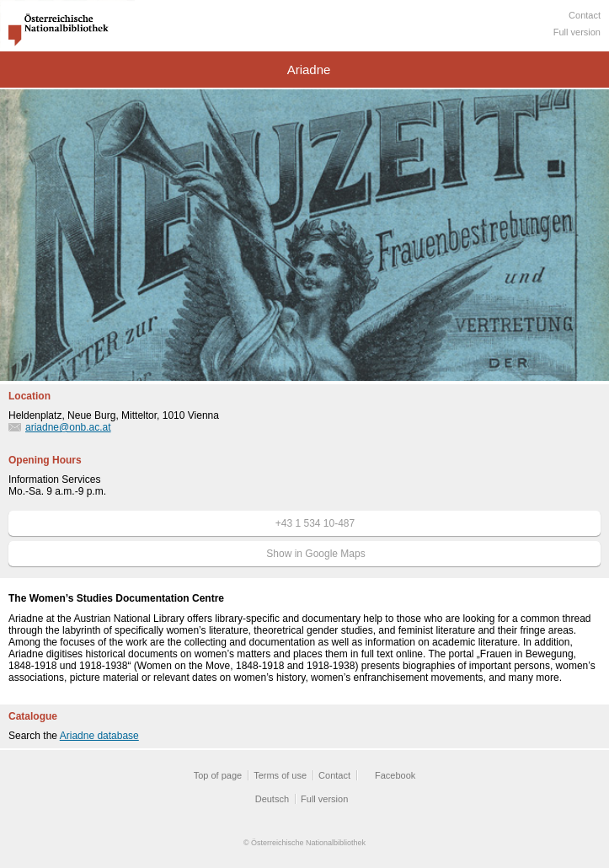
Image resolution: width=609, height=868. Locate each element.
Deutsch (272, 799)
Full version (577, 32)
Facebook (395, 775)
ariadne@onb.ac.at (68, 427)
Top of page (218, 775)
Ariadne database (99, 736)
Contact (585, 15)
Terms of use (280, 775)
